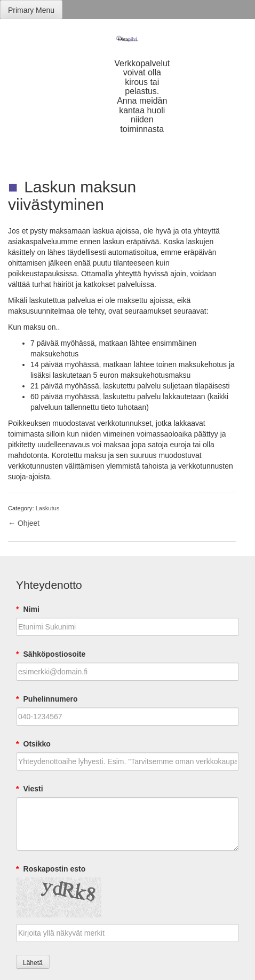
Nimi (28, 609)
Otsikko (33, 744)
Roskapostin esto (51, 869)
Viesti (30, 789)
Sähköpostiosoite (51, 654)
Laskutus (48, 508)
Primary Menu (31, 10)
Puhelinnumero (47, 699)
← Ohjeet (24, 523)
